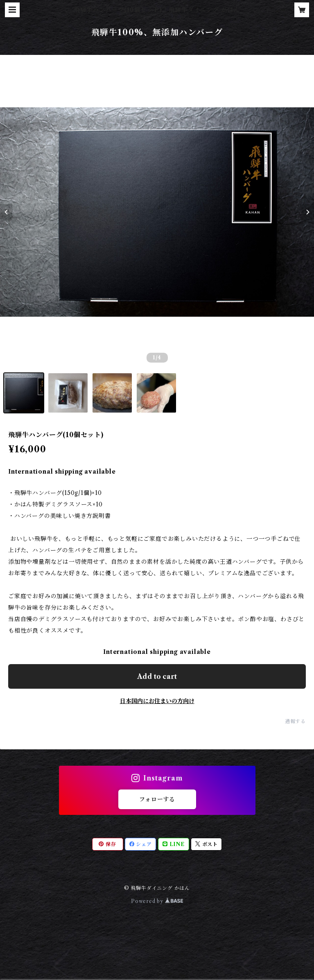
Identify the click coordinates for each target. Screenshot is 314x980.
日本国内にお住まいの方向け (157, 701)
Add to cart (157, 676)
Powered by (157, 901)
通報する (295, 721)
